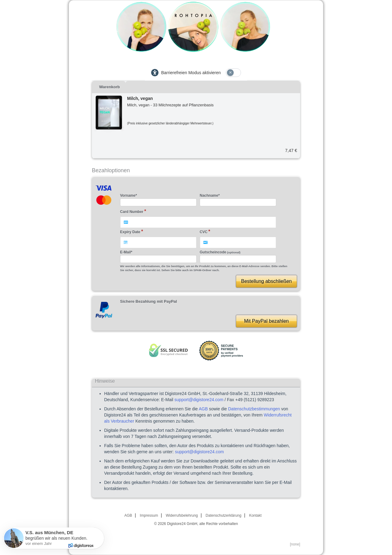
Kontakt (255, 515)
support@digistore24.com (199, 400)
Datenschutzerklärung (223, 515)
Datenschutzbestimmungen (254, 409)
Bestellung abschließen (266, 281)
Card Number (132, 212)
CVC (204, 232)
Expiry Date (130, 232)
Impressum (149, 515)
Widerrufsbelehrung (182, 515)
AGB (203, 409)
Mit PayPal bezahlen (266, 321)
